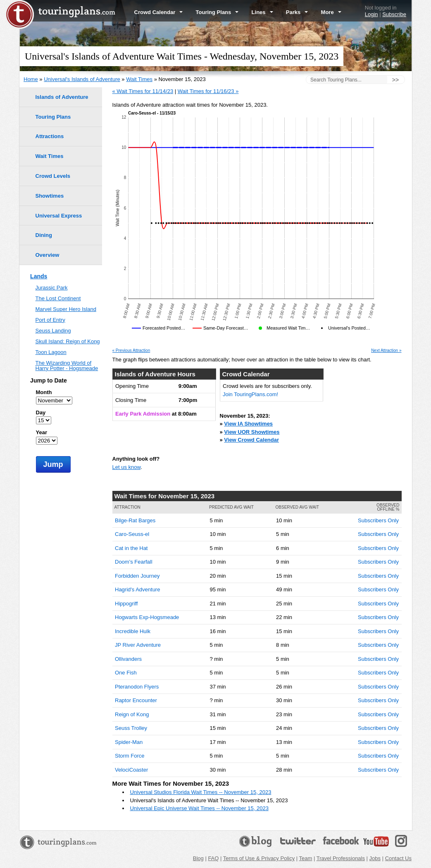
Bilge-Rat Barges (135, 520)
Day (41, 412)
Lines (262, 12)
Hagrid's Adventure (137, 589)
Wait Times (139, 79)
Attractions (50, 136)
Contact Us (398, 858)
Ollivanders (128, 659)
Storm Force (130, 756)
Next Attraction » (386, 351)
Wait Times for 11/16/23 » (208, 91)
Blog (198, 858)
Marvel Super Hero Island (66, 309)
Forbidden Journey (137, 576)
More (331, 12)
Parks (297, 12)
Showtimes (50, 196)
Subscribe (394, 14)
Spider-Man (129, 742)
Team (306, 858)
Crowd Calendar (159, 12)
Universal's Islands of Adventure (82, 79)
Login (371, 14)
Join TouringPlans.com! (250, 394)
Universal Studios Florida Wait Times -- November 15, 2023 (200, 792)
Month (44, 392)
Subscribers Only (378, 520)
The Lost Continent (58, 298)
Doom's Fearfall (134, 562)
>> (395, 80)
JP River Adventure (138, 645)
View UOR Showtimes (252, 432)
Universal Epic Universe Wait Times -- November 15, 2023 (199, 808)
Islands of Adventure (62, 97)
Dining (44, 235)
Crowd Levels (53, 176)
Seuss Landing (53, 331)
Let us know (127, 467)
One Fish (126, 673)
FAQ (213, 858)
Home (31, 79)
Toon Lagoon (51, 352)
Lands (39, 276)
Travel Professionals (341, 858)
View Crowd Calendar (251, 440)
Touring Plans (217, 12)
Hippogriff (126, 604)
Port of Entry (50, 320)
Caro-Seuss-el (132, 534)
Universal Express (59, 216)
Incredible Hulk (133, 631)
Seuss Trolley (131, 728)
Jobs (375, 858)
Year (42, 432)
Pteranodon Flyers (137, 687)
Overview (48, 255)
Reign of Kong (132, 714)
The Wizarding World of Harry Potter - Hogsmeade (67, 366)
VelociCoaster (131, 770)
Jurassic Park (52, 288)
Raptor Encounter (136, 700)
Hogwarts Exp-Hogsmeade (147, 617)
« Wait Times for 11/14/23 (143, 91)
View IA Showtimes (248, 424)
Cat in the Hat (131, 548)
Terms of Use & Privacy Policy (259, 858)
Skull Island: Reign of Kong (68, 341)
